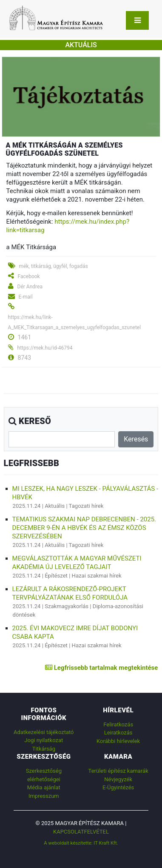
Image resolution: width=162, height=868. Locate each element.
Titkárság (44, 749)
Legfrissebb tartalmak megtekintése (101, 668)
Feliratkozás (118, 724)
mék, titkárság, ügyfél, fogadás (54, 266)
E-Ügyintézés (118, 787)
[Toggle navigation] (137, 20)
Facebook (29, 276)
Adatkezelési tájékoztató (44, 732)
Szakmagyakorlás (67, 606)
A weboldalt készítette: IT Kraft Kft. (81, 843)
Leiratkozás (118, 733)
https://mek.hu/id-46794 (45, 348)
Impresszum (44, 796)
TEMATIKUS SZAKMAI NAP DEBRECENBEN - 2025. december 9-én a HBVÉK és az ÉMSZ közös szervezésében (84, 528)
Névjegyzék (118, 779)
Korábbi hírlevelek (118, 741)
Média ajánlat (44, 787)
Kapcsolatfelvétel (81, 832)
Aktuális (55, 506)
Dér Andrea (30, 287)
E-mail (26, 297)
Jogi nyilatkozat (44, 740)
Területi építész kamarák (118, 771)
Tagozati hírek (86, 506)
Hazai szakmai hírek (97, 576)
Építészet (56, 576)
